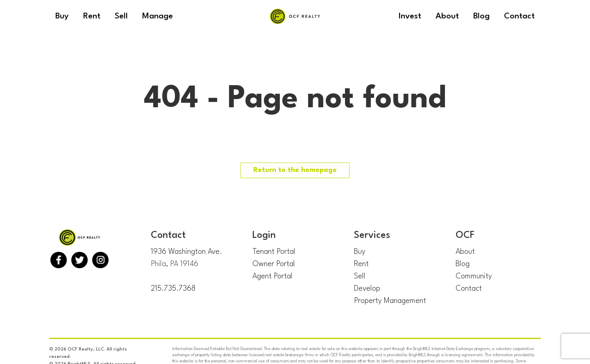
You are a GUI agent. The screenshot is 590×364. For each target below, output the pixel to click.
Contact (469, 289)
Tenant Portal (274, 252)
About (465, 252)
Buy (360, 252)
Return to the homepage (295, 170)
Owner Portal (274, 264)
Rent (361, 264)
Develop (367, 289)
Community (474, 276)
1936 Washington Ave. (186, 252)
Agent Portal (272, 276)
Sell (360, 276)
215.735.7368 (173, 289)
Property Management (390, 301)
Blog (463, 264)
